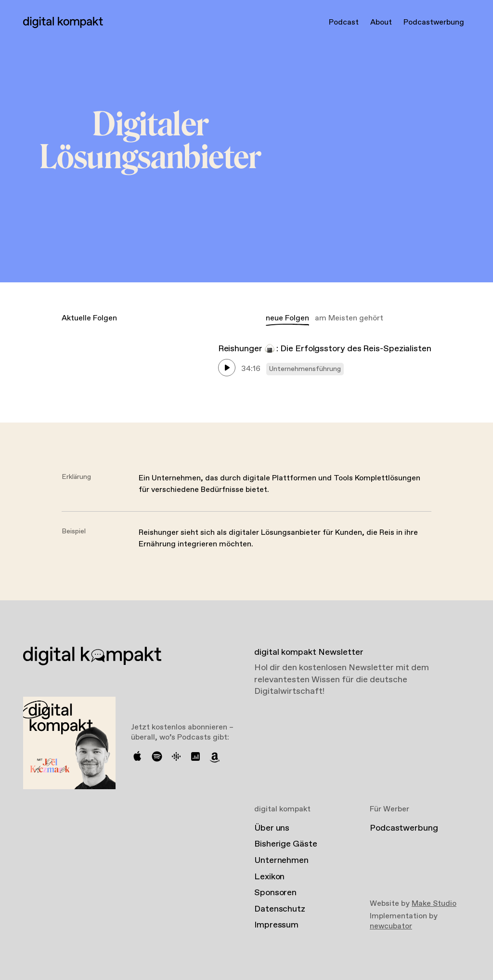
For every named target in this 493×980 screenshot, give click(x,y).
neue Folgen (287, 318)
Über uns (272, 828)
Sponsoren (275, 893)
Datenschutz (280, 909)
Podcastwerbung (434, 22)
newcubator (391, 926)
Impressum (276, 925)
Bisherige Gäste (286, 844)
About (381, 22)
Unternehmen (281, 861)
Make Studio (434, 904)
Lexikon (269, 877)
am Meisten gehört (349, 318)
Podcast (344, 22)
